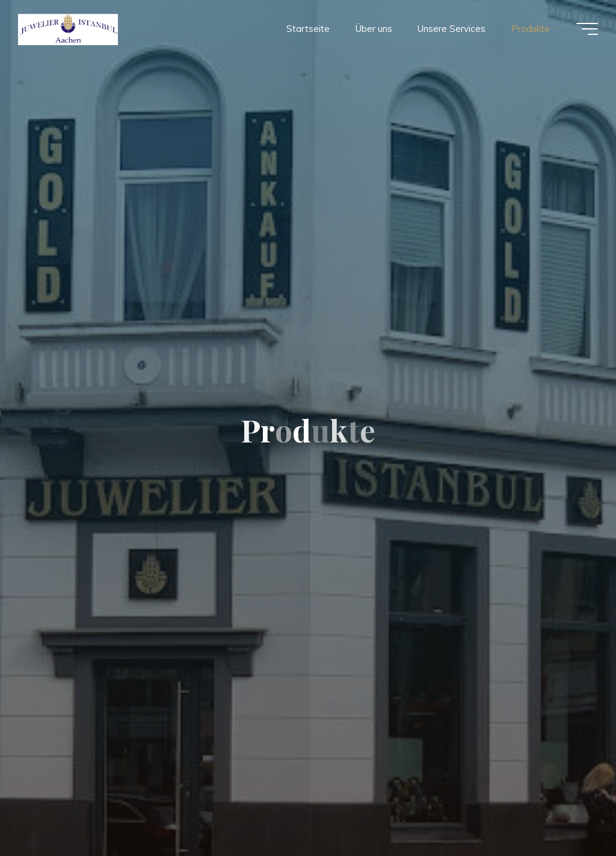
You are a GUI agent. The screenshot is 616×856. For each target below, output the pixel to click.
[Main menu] (587, 29)
